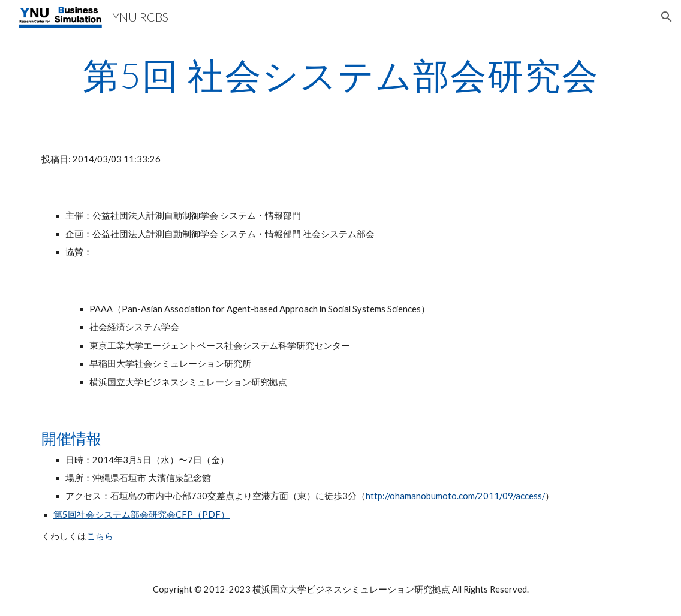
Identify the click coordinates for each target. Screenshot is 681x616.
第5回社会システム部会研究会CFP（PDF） (141, 514)
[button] (667, 17)
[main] (340, 75)
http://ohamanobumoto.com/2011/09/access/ (455, 496)
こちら (100, 536)
